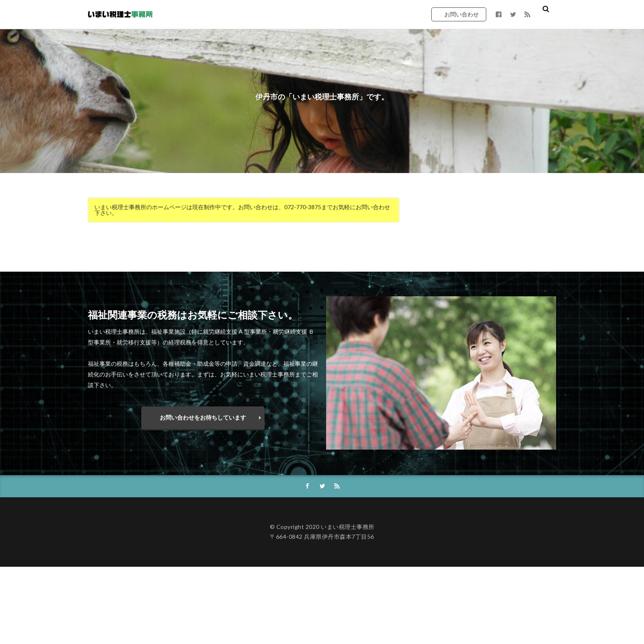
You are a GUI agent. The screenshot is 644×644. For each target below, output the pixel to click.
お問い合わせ (462, 14)
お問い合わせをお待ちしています (203, 417)
